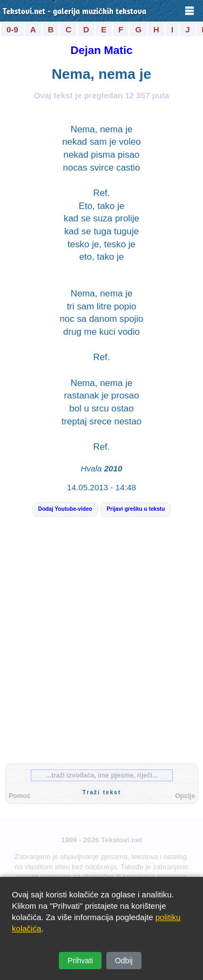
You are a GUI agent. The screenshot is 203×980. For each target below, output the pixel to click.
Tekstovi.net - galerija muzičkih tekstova (75, 12)
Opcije (185, 796)
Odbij (124, 961)
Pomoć (19, 796)
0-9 (12, 29)
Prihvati (80, 961)
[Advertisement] (101, 649)
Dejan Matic (102, 50)
